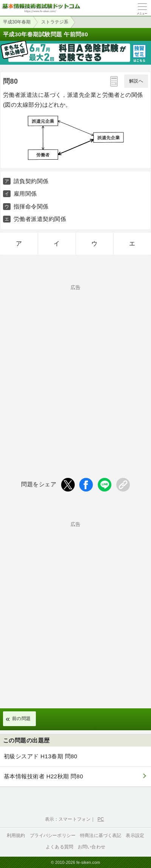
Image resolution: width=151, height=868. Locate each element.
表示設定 (135, 835)
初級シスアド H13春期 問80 (41, 756)
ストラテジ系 (55, 22)
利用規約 (16, 835)
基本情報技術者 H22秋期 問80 (43, 776)
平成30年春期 (17, 22)
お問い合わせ (92, 847)
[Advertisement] (75, 369)
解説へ (136, 81)
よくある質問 (59, 847)
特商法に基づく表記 (101, 835)
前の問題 (22, 719)
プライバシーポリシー (53, 835)
